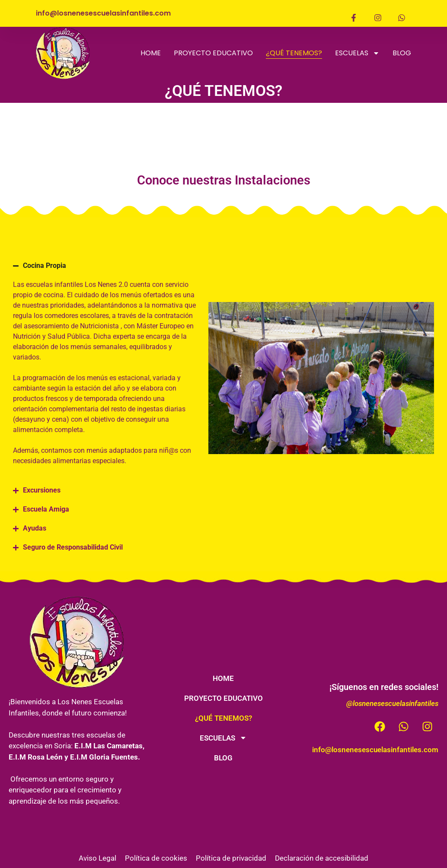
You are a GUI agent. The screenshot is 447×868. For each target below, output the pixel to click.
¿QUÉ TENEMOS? (294, 53)
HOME (151, 53)
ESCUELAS (357, 53)
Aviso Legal (97, 858)
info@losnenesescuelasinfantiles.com (375, 750)
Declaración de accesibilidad (322, 858)
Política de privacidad (231, 858)
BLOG (402, 53)
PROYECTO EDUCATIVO (213, 53)
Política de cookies (156, 858)
